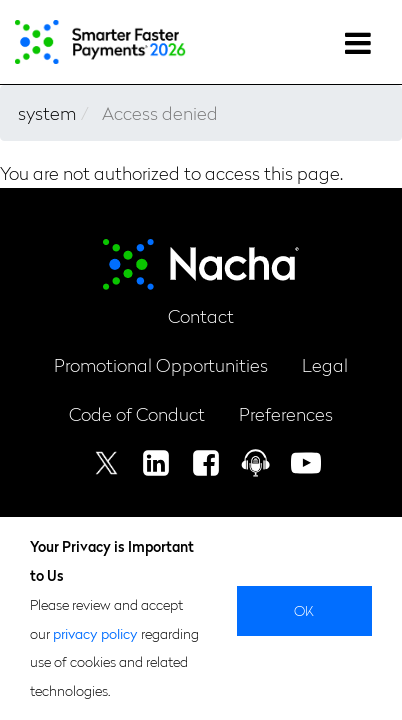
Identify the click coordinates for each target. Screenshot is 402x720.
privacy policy (95, 633)
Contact (201, 315)
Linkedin (156, 463)
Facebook (206, 463)
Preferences (286, 413)
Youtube (306, 463)
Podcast (256, 463)
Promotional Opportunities (161, 364)
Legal (325, 364)
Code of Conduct (137, 413)
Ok (304, 610)
